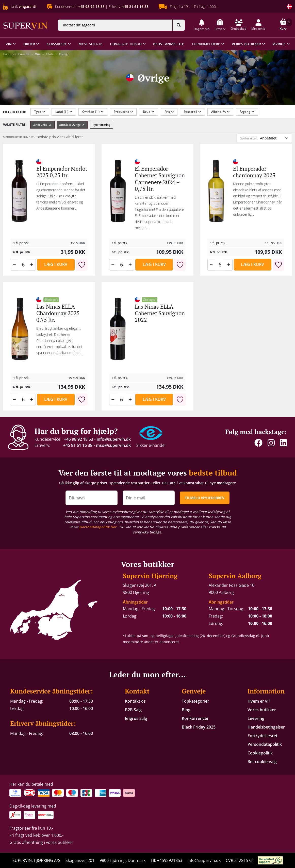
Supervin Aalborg (235, 576)
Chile (50, 54)
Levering (256, 718)
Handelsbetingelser (266, 727)
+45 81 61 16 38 (78, 445)
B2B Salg (133, 710)
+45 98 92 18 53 (79, 439)
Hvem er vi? (259, 701)
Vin (38, 54)
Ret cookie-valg (262, 762)
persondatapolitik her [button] (98, 527)
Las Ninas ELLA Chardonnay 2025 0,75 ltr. (58, 313)
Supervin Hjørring (150, 576)
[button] (202, 25)
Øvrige (64, 54)
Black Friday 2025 (199, 727)
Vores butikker (262, 710)
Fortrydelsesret (263, 736)
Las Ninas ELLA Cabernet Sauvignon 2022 (160, 313)
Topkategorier (195, 701)
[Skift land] (289, 7)
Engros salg (136, 718)
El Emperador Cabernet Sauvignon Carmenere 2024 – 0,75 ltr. (160, 179)
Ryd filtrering (101, 125)
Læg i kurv (56, 264)
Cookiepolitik (260, 753)
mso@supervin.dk (113, 445)
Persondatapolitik (265, 744)
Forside (24, 54)
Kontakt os (135, 701)
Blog (186, 710)
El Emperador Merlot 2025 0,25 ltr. (62, 172)
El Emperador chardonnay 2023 (254, 172)
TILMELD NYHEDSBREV (205, 498)
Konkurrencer (195, 718)
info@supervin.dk (114, 439)
